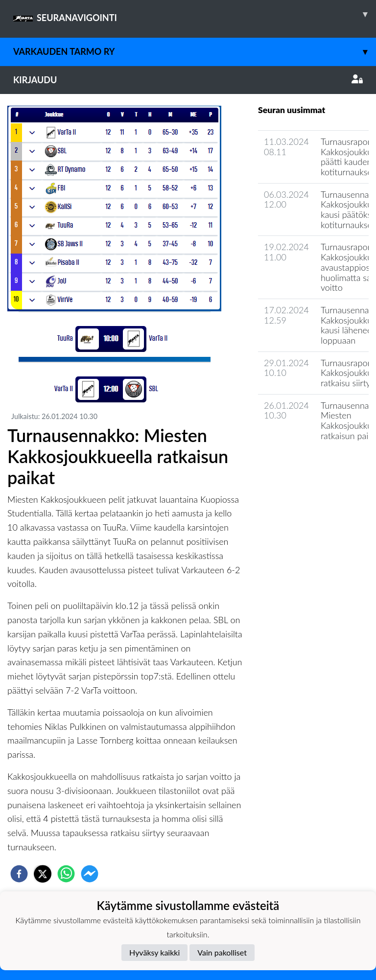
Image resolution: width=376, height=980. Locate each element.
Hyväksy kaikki (154, 952)
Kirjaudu (188, 80)
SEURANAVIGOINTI (195, 14)
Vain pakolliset (222, 952)
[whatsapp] (66, 874)
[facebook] (19, 874)
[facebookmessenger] (90, 874)
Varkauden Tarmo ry (195, 52)
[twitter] (43, 874)
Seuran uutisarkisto (301, 463)
